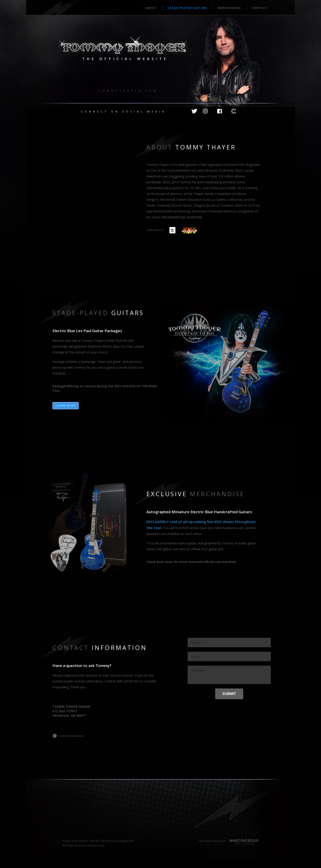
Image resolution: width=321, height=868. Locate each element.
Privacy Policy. (96, 846)
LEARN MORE (66, 406)
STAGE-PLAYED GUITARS (187, 8)
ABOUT (151, 8)
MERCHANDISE (229, 8)
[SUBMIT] (229, 694)
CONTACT (260, 8)
